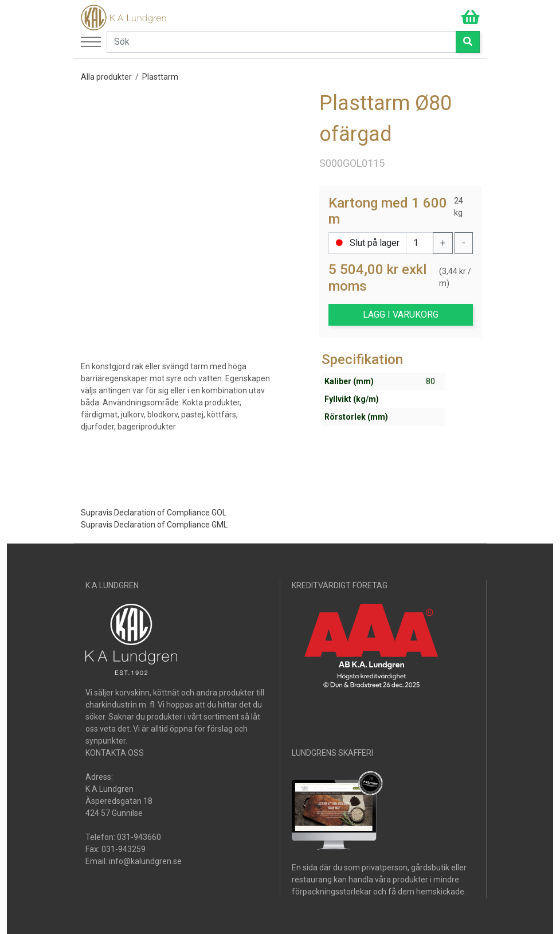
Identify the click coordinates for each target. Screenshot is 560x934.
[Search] (281, 42)
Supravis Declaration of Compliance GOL (154, 513)
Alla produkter (106, 77)
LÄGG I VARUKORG (401, 314)
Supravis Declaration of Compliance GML (154, 525)
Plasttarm (160, 77)
